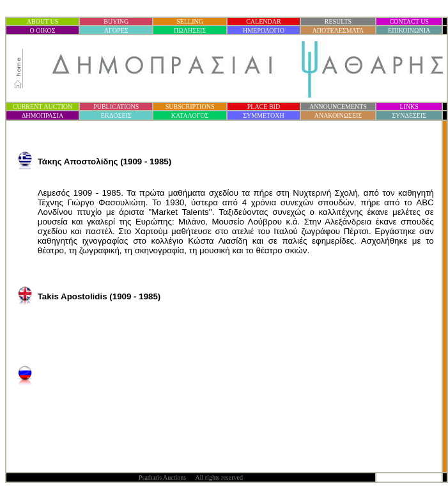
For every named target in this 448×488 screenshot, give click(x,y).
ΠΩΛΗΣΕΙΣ (190, 30)
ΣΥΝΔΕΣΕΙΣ (409, 115)
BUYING (116, 21)
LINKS (409, 106)
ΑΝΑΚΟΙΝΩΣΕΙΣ (338, 115)
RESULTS (338, 21)
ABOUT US (43, 21)
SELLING (190, 21)
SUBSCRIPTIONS (190, 106)
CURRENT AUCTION (42, 106)
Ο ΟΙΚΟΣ (43, 30)
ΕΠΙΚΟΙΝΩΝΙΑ (409, 30)
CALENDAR (263, 21)
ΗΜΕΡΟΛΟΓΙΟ (264, 30)
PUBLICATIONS (116, 106)
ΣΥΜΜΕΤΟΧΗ (264, 115)
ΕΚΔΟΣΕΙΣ (116, 115)
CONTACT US (409, 21)
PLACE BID (264, 106)
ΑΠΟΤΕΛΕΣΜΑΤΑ (338, 30)
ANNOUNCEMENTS (338, 106)
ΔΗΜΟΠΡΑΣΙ (42, 115)
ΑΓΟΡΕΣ (116, 30)
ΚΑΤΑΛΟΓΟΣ (190, 115)
